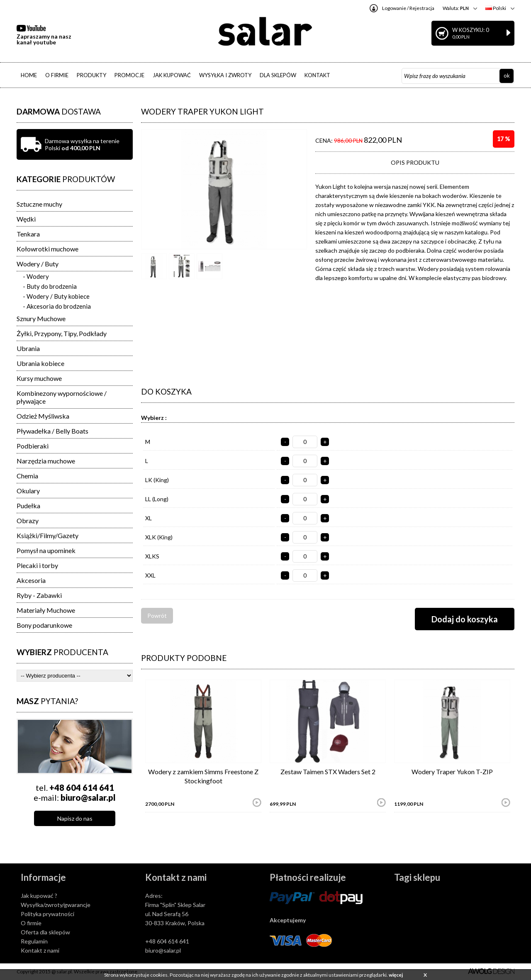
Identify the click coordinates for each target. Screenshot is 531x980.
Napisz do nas (75, 818)
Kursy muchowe (39, 378)
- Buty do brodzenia (50, 286)
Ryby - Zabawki (39, 595)
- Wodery (36, 276)
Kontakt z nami (40, 950)
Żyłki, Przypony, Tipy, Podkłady (62, 333)
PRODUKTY (91, 75)
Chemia (27, 476)
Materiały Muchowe (46, 610)
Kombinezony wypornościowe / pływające (62, 397)
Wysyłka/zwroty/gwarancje (56, 905)
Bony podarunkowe (44, 625)
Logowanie (394, 8)
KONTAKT (317, 75)
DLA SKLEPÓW (278, 75)
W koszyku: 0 (481, 33)
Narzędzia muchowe (46, 461)
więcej (396, 975)
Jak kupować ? (39, 896)
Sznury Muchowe (41, 318)
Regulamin (34, 941)
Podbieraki (33, 446)
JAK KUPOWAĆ (172, 75)
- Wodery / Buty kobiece (56, 296)
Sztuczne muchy (39, 204)
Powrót (157, 616)
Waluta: (456, 8)
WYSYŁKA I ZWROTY (225, 75)
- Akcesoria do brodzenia (57, 306)
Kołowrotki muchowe (47, 249)
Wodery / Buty (38, 264)
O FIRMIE (57, 75)
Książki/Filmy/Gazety (47, 535)
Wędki (26, 219)
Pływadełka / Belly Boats (52, 431)
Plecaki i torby (37, 565)
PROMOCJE (129, 75)
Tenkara (28, 234)
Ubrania (28, 348)
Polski (496, 8)
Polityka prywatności (47, 914)
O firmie (31, 923)
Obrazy (28, 520)
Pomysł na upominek (46, 550)
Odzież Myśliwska (43, 416)
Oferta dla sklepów (45, 932)
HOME (29, 75)
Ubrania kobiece (40, 363)
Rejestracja (422, 8)
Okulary (28, 491)
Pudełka (28, 506)
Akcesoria (31, 580)
